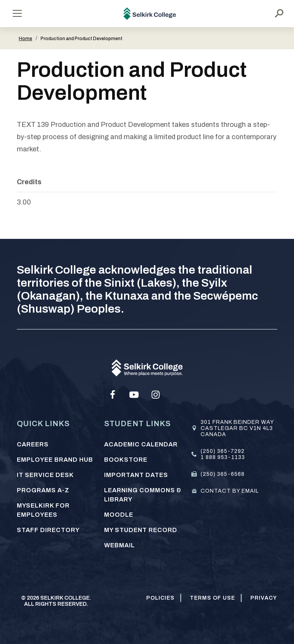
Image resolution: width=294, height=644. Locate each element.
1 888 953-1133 (223, 457)
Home (25, 39)
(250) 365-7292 (223, 451)
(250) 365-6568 (223, 474)
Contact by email (230, 491)
